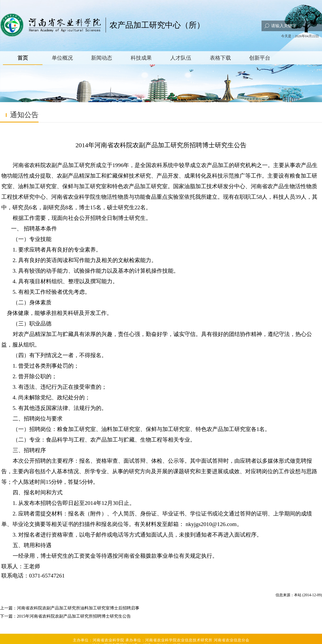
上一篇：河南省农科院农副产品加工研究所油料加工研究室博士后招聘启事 (70, 608)
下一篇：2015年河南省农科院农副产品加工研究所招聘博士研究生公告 (65, 616)
